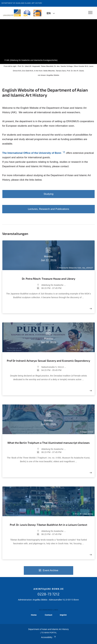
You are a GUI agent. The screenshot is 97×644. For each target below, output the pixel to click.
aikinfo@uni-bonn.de (49, 589)
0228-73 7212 (48, 594)
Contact (48, 615)
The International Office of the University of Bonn (34, 153)
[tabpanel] (48, 42)
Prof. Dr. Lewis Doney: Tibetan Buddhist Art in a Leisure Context (48, 525)
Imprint (63, 615)
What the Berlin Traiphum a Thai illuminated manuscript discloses (48, 443)
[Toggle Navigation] (90, 13)
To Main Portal (49, 633)
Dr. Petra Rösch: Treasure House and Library (49, 279)
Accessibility (48, 637)
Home (34, 615)
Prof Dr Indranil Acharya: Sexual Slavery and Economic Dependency (48, 361)
